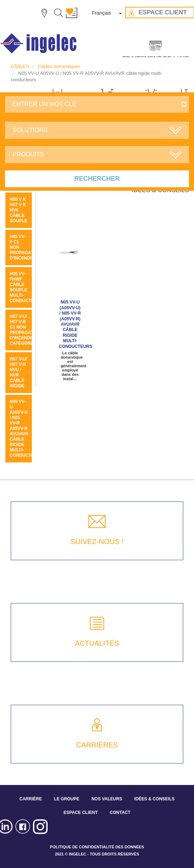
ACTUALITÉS (97, 643)
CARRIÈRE (31, 799)
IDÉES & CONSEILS (154, 799)
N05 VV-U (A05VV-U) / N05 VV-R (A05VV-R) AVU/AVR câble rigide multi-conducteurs (75, 324)
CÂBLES (20, 66)
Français (102, 13)
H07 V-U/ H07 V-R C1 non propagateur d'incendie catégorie (26, 330)
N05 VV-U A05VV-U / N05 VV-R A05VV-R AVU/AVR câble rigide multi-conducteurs (26, 428)
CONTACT (120, 813)
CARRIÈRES (97, 745)
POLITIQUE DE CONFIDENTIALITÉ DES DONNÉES (97, 847)
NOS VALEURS (107, 799)
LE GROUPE (67, 799)
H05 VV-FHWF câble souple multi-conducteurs (26, 287)
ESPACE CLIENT (81, 813)
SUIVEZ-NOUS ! (97, 542)
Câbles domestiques (59, 66)
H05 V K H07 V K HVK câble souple (18, 210)
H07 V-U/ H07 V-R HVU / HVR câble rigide (18, 372)
